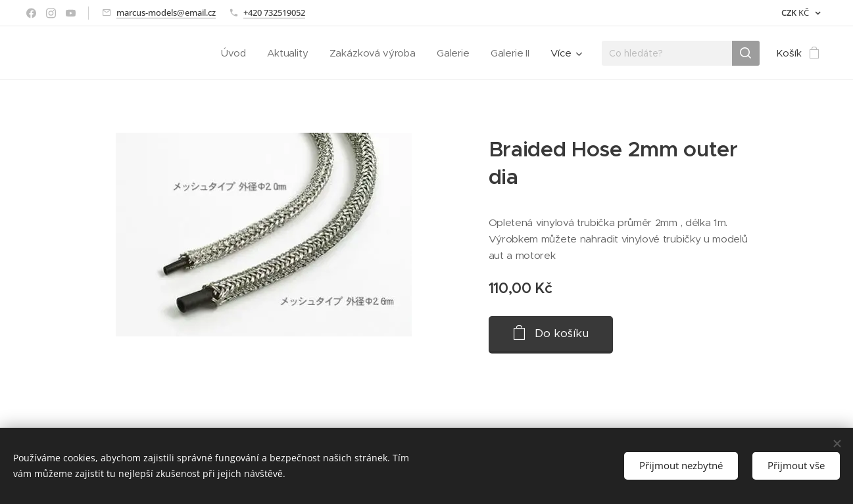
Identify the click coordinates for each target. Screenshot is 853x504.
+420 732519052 (274, 12)
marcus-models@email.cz (166, 12)
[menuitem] (232, 53)
